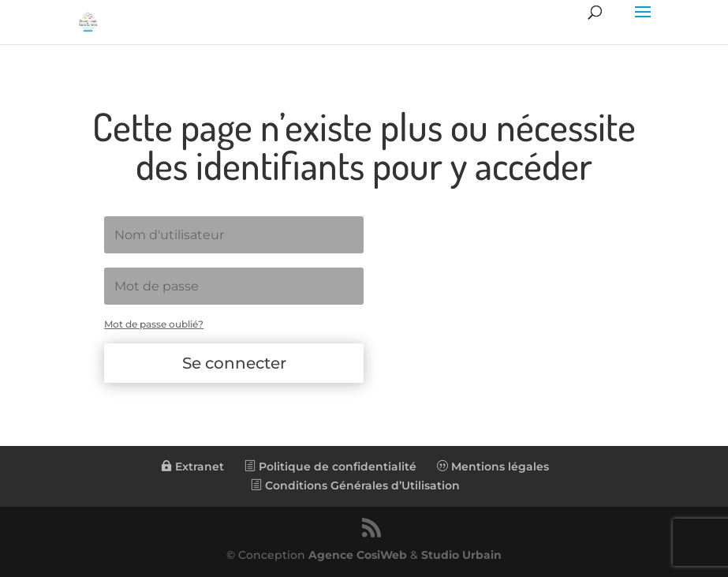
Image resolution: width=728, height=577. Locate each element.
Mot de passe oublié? (154, 324)
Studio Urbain (461, 555)
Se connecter (234, 363)
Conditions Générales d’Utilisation (355, 485)
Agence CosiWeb (358, 555)
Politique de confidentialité (330, 466)
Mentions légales (493, 466)
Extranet (192, 466)
